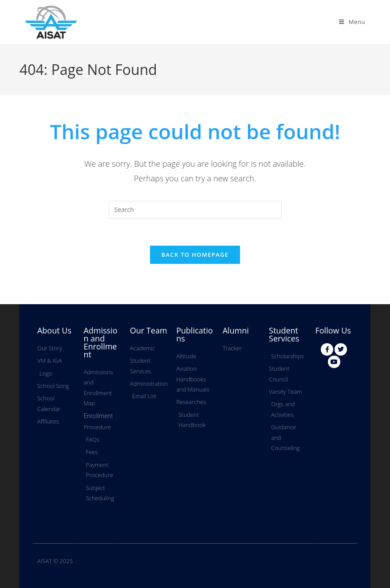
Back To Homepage (195, 255)
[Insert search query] (195, 210)
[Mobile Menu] (352, 22)
